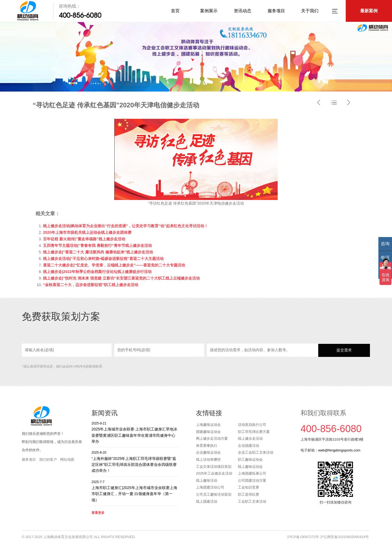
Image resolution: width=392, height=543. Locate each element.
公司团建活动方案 (252, 480)
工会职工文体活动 (252, 501)
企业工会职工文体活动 (256, 452)
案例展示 (209, 11)
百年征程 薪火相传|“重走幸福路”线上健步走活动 (84, 239)
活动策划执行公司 (252, 425)
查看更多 (98, 513)
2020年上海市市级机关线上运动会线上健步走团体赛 (87, 232)
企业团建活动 (249, 446)
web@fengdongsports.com (339, 450)
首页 (175, 11)
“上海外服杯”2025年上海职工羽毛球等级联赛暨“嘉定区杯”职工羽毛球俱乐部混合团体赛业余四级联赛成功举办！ (135, 461)
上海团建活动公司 (210, 487)
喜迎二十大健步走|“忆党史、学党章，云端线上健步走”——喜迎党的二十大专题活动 (114, 265)
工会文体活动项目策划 (214, 467)
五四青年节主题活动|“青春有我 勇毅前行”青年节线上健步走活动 (97, 245)
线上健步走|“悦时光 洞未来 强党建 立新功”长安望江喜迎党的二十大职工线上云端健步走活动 (121, 278)
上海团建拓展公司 (252, 473)
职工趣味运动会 (250, 459)
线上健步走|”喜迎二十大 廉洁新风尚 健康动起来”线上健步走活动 (98, 252)
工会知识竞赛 (249, 487)
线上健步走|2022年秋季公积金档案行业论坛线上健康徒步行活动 (97, 272)
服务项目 (276, 11)
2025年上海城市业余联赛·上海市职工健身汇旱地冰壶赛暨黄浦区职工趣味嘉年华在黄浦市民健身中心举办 (135, 432)
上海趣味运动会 (208, 425)
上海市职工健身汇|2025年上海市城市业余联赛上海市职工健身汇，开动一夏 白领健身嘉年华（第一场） (135, 491)
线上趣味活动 (207, 480)
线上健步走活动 (250, 439)
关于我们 (310, 11)
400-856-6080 (80, 15)
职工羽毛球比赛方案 (254, 432)
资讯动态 (243, 11)
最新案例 (369, 11)
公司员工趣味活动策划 (214, 494)
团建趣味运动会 (208, 432)
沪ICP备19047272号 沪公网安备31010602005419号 (328, 537)
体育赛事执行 (207, 446)
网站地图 (67, 459)
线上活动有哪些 (208, 459)
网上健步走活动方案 (212, 439)
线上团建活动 (207, 501)
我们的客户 (48, 459)
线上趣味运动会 (250, 467)
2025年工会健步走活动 (214, 473)
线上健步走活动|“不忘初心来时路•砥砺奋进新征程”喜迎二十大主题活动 (103, 259)
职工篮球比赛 (249, 494)
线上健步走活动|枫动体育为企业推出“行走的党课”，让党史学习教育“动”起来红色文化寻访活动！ (125, 226)
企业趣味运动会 (208, 452)
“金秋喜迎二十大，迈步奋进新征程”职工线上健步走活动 (91, 285)
